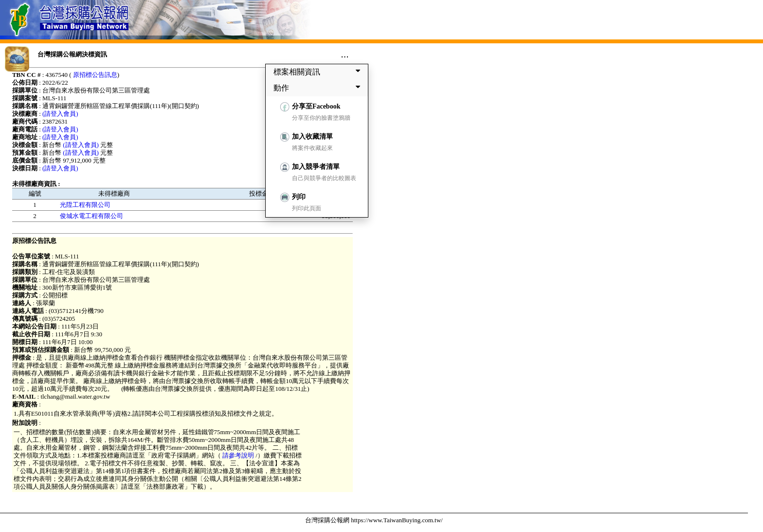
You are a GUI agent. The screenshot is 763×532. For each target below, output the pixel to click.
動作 (319, 88)
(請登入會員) (60, 114)
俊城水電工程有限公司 (91, 216)
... (345, 54)
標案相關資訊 (319, 72)
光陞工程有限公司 (85, 205)
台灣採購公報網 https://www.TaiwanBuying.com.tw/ (374, 520)
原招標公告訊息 (95, 75)
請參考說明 (238, 455)
